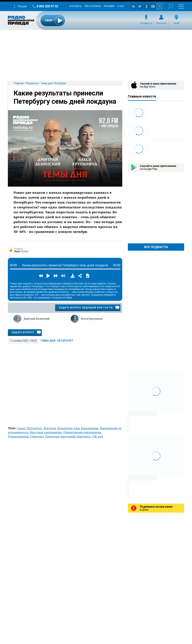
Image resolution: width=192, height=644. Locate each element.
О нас (121, 6)
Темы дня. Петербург (54, 83)
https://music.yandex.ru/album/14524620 (28, 250)
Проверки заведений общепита (68, 436)
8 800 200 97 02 (47, 6)
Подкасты (146, 23)
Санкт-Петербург (30, 428)
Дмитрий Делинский (37, 319)
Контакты (75, 6)
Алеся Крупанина (92, 319)
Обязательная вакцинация (82, 432)
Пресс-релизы (93, 6)
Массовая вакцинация (46, 432)
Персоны (161, 23)
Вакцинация (90, 428)
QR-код (98, 436)
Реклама (109, 6)
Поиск (171, 6)
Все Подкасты (156, 247)
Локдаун (50, 428)
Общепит (37, 436)
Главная (19, 83)
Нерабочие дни (68, 428)
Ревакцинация (18, 436)
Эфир (177, 23)
